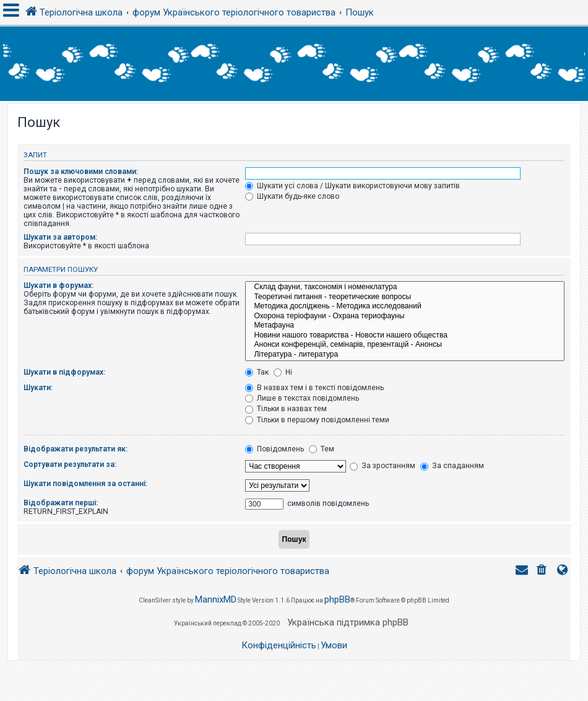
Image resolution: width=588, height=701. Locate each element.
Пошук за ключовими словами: (81, 172)
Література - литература (405, 355)
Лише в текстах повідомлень (302, 398)
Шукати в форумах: (58, 285)
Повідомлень (275, 449)
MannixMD (216, 599)
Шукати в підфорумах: (64, 372)
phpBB (337, 599)
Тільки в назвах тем (286, 409)
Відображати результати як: (76, 449)
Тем (322, 449)
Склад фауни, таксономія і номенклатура (405, 287)
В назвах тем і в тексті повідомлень (314, 388)
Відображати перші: (61, 503)
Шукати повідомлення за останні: (85, 484)
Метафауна (405, 326)
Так (257, 372)
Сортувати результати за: (70, 464)
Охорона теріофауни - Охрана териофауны (405, 316)
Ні (283, 372)
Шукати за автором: (60, 237)
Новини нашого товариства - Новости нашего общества (405, 336)
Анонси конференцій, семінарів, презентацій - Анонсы (405, 345)
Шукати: (38, 388)
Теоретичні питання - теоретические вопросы (405, 297)
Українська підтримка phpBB (348, 622)
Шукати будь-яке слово (292, 196)
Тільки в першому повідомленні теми (317, 420)
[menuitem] (543, 571)
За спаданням (452, 466)
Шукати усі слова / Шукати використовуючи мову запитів (352, 186)
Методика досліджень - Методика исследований (405, 307)
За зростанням (383, 466)
